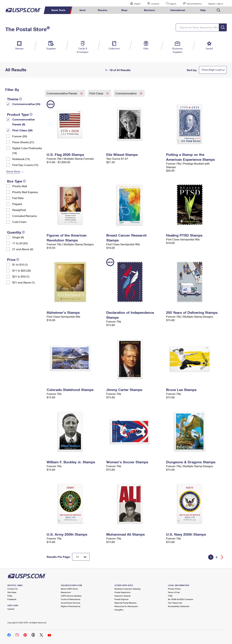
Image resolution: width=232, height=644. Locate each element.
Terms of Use (174, 592)
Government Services (70, 603)
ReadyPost (19, 210)
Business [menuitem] (150, 10)
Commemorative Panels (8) (23, 122)
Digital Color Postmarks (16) (27, 150)
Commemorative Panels (62, 93)
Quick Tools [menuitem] (58, 10)
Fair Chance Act (175, 603)
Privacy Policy (174, 589)
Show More (13, 171)
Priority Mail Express (25, 192)
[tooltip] (21, 99)
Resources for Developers (126, 606)
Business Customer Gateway (128, 589)
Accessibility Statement (179, 606)
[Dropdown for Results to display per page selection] (81, 557)
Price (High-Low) (212, 70)
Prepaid (17, 204)
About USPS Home (69, 589)
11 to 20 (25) (20, 243)
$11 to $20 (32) (22, 270)
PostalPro (119, 610)
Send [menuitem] (82, 10)
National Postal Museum (126, 603)
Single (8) (18, 237)
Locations (155, 4)
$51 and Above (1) (23, 282)
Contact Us (12, 589)
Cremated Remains (25, 216)
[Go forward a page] (222, 557)
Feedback (12, 599)
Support (173, 4)
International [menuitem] (178, 10)
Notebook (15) (21, 159)
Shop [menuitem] (124, 10)
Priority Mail (20, 186)
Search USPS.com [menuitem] (218, 10)
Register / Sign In (216, 4)
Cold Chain (19, 222)
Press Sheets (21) (23, 142)
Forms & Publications (71, 599)
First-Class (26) (22, 130)
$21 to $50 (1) (21, 276)
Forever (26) (20, 136)
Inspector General (122, 596)
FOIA (170, 596)
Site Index (12, 592)
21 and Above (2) (23, 249)
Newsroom (66, 592)
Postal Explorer (122, 599)
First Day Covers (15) (25, 165)
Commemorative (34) (26, 104)
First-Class (97, 93)
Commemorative (126, 93)
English (134, 4)
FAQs (10, 596)
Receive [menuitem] (102, 10)
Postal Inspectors (122, 592)
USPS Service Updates (71, 596)
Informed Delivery (194, 4)
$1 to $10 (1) (20, 264)
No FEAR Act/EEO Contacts (181, 599)
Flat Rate (18, 198)
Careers (11, 609)
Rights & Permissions (71, 606)
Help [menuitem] (203, 10)
